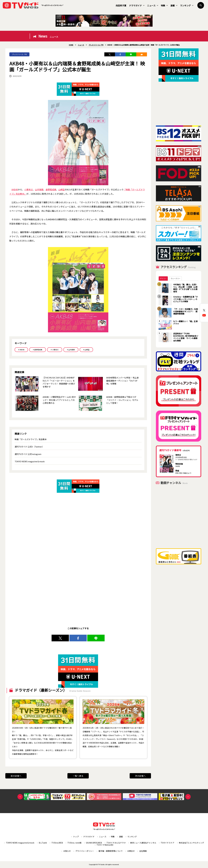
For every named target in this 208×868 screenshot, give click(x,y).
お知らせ (67, 851)
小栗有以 (29, 189)
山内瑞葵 (39, 189)
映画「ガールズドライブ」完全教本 (31, 439)
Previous (20, 797)
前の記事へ (16, 776)
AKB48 (15, 189)
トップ (76, 837)
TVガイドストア (167, 843)
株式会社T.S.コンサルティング (191, 843)
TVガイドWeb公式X (105, 845)
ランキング (187, 5)
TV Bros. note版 (74, 843)
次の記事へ (140, 776)
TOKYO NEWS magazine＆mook (30, 461)
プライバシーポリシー (85, 851)
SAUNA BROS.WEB (94, 843)
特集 (164, 5)
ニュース (153, 5)
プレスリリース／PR (19, 54)
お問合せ (131, 851)
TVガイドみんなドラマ (116, 843)
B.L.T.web (43, 843)
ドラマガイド (137, 5)
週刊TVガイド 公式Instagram (28, 454)
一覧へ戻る (78, 776)
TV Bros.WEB (57, 843)
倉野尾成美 (51, 189)
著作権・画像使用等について (111, 851)
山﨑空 (62, 189)
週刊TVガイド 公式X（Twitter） (29, 447)
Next (188, 797)
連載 (174, 5)
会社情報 (143, 851)
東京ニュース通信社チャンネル (143, 843)
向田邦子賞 (121, 5)
